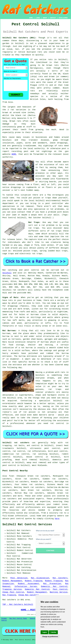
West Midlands (39, 465)
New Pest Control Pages (18, 619)
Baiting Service (59, 592)
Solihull (20, 43)
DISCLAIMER (63, 18)
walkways (63, 339)
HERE (14, 154)
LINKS (38, 18)
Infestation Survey (26, 586)
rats (61, 165)
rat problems (57, 209)
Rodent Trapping (34, 581)
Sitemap (4, 619)
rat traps (34, 228)
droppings (16, 187)
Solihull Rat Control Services (27, 524)
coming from (23, 185)
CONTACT (53, 18)
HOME (31, 18)
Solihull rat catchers (16, 443)
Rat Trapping (9, 595)
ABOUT (45, 18)
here (57, 519)
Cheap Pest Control (13, 592)
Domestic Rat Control (54, 586)
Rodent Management (12, 581)
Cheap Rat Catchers (29, 595)
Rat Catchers (60, 578)
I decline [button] (53, 632)
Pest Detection (19, 578)
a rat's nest (18, 190)
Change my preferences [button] (50, 637)
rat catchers (20, 290)
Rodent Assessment (28, 584)
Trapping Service (12, 589)
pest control (17, 507)
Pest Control (60, 589)
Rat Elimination (40, 578)
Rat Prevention (52, 584)
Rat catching (10, 270)
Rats (5, 137)
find (11, 476)
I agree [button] (45, 632)
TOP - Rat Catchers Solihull (18, 604)
